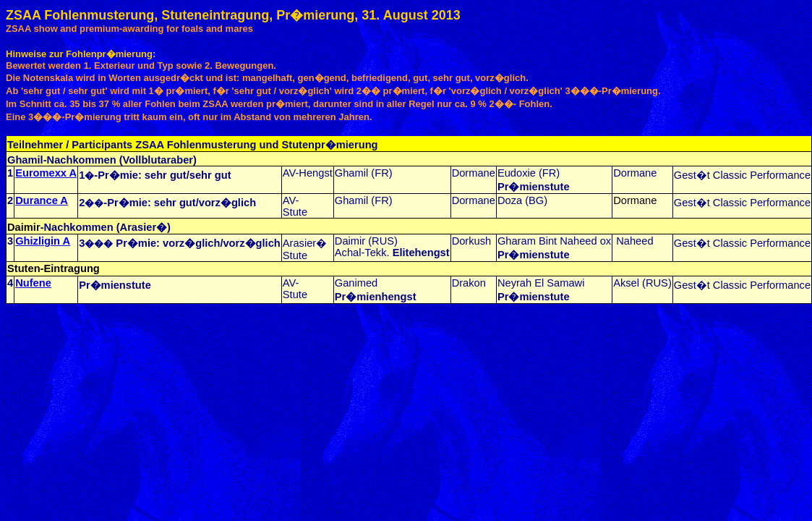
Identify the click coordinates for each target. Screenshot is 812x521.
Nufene (33, 283)
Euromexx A (46, 173)
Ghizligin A (43, 241)
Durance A (42, 200)
